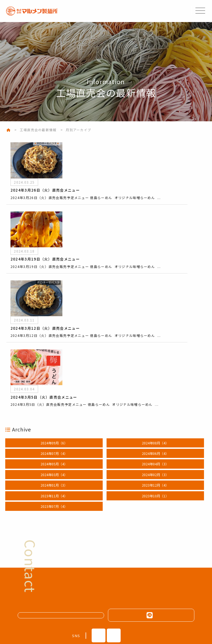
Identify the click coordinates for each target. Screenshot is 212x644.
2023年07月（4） (54, 438)
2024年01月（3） (54, 417)
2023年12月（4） (155, 417)
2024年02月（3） (155, 406)
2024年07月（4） (54, 385)
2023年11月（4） (54, 427)
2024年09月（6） (54, 375)
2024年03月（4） (54, 406)
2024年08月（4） (155, 375)
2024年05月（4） (54, 396)
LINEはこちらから (151, 547)
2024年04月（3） (155, 396)
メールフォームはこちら (64, 547)
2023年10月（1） (155, 427)
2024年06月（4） (155, 385)
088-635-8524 (93, 610)
